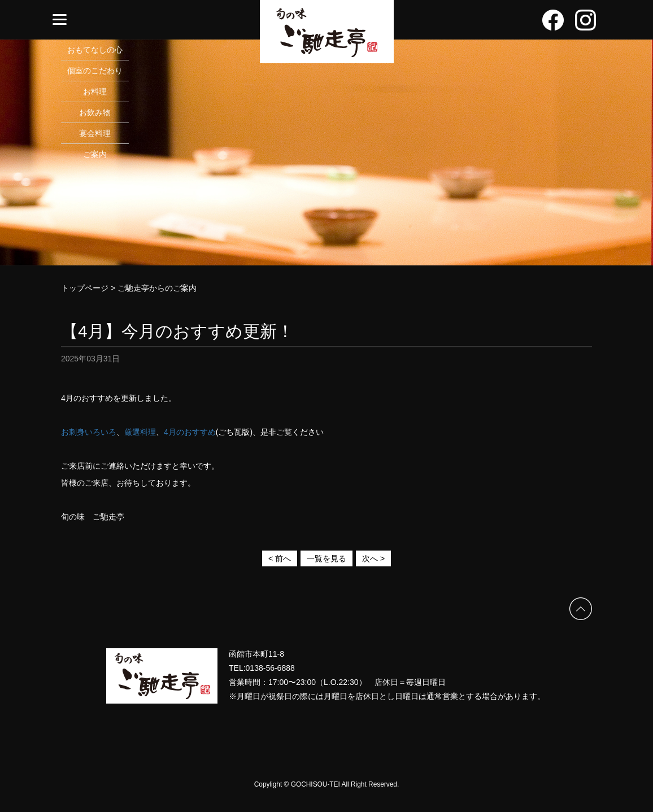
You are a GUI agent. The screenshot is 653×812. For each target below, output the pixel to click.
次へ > (373, 558)
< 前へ (280, 558)
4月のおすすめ (190, 432)
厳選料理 (140, 432)
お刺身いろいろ (89, 432)
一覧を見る (327, 558)
